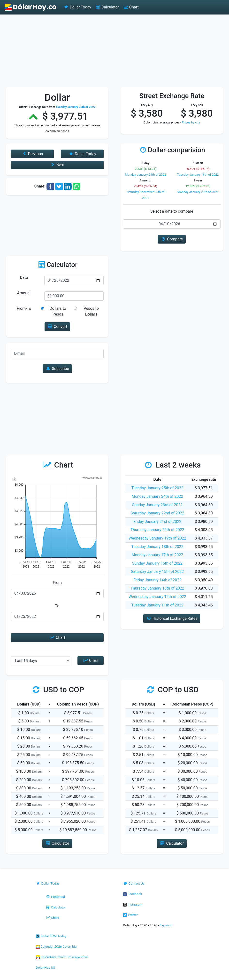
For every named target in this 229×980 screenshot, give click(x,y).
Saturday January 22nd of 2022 (157, 513)
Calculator (107, 7)
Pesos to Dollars (91, 311)
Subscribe (57, 369)
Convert (57, 327)
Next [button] (57, 165)
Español (166, 925)
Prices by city (191, 122)
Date (24, 277)
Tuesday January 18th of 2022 (198, 175)
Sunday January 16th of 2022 (157, 563)
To (57, 606)
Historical (55, 897)
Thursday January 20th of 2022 (157, 530)
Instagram (133, 904)
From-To (24, 308)
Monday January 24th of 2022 (145, 175)
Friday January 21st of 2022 (157, 522)
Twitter (130, 915)
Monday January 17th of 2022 (157, 555)
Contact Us (134, 883)
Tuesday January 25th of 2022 (157, 488)
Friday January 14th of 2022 (157, 580)
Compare (172, 239)
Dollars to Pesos (58, 311)
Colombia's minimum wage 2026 (62, 957)
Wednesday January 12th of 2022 (157, 597)
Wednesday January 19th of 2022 (157, 538)
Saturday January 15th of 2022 (157, 572)
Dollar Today (77, 7)
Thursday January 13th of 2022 (157, 588)
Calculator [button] (57, 843)
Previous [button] (32, 154)
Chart (131, 7)
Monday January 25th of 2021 (198, 192)
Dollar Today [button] (82, 154)
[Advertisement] (114, 51)
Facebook (132, 894)
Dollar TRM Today (51, 936)
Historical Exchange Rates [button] (172, 618)
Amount (24, 293)
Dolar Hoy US (45, 967)
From (57, 583)
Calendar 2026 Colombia (56, 946)
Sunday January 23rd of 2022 (157, 505)
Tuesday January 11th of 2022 (157, 605)
